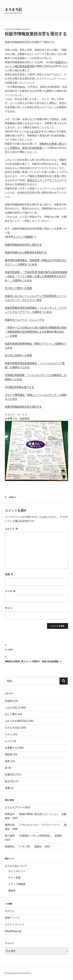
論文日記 (10, 781)
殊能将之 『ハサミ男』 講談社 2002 (27, 847)
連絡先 (12, 891)
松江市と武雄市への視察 (18, 355)
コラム (9, 734)
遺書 (7, 788)
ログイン (10, 911)
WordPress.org (13, 931)
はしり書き (11, 714)
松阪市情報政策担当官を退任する (23, 407)
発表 (7, 761)
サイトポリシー (17, 871)
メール (10, 591)
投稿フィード (12, 918)
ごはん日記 (11, 708)
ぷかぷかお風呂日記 (16, 721)
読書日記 (10, 775)
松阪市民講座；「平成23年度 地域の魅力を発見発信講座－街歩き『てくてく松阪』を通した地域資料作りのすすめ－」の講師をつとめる (36, 276)
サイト (9, 608)
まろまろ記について (16, 866)
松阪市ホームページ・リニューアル (25, 320)
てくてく (54, 180)
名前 (9, 574)
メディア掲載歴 (24, 237)
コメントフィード (15, 924)
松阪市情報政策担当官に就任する (23, 245)
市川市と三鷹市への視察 (18, 288)
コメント (11, 529)
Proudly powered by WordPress (18, 973)
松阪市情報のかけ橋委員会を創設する (26, 252)
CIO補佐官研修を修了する (19, 387)
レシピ (9, 741)
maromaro (26, 29)
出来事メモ (13, 497)
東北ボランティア (37, 180)
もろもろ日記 (12, 728)
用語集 (9, 754)
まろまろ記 (13, 9)
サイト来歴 (14, 878)
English (9, 701)
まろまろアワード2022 (17, 807)
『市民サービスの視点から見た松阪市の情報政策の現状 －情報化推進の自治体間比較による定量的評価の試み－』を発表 (36, 332)
